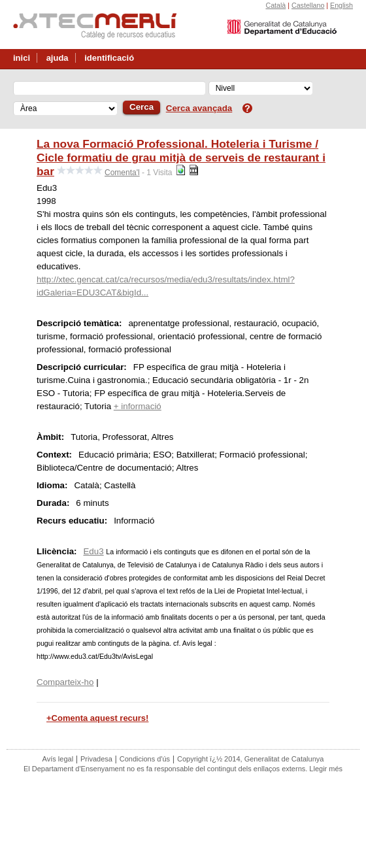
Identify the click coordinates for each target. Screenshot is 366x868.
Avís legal (58, 759)
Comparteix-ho (65, 682)
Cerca (141, 107)
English (341, 5)
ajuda (58, 58)
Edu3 (93, 551)
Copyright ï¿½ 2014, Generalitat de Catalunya (250, 759)
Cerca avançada (199, 108)
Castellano (308, 5)
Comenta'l (122, 173)
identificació (109, 58)
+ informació (138, 406)
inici (22, 58)
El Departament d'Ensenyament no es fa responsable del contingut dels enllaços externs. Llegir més (183, 769)
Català (275, 5)
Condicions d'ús (145, 759)
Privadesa (96, 759)
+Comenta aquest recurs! (97, 718)
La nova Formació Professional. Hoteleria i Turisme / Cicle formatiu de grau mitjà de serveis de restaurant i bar (181, 158)
